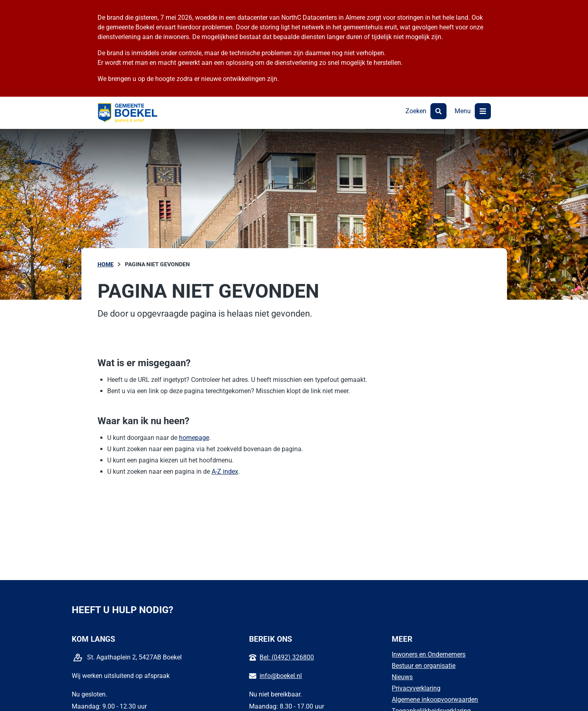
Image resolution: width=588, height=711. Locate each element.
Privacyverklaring (416, 688)
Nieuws (402, 677)
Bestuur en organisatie (424, 666)
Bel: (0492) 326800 (287, 657)
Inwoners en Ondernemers (429, 654)
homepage (194, 438)
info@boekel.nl (281, 676)
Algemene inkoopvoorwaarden (435, 700)
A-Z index (225, 472)
